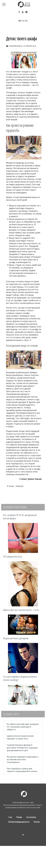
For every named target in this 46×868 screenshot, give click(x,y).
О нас (10, 817)
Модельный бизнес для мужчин (16, 638)
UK (23, 21)
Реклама (19, 817)
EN (26, 21)
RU (20, 21)
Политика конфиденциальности (19, 822)
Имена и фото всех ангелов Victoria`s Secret (21, 610)
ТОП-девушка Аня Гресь (13, 557)
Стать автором (31, 817)
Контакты (37, 822)
